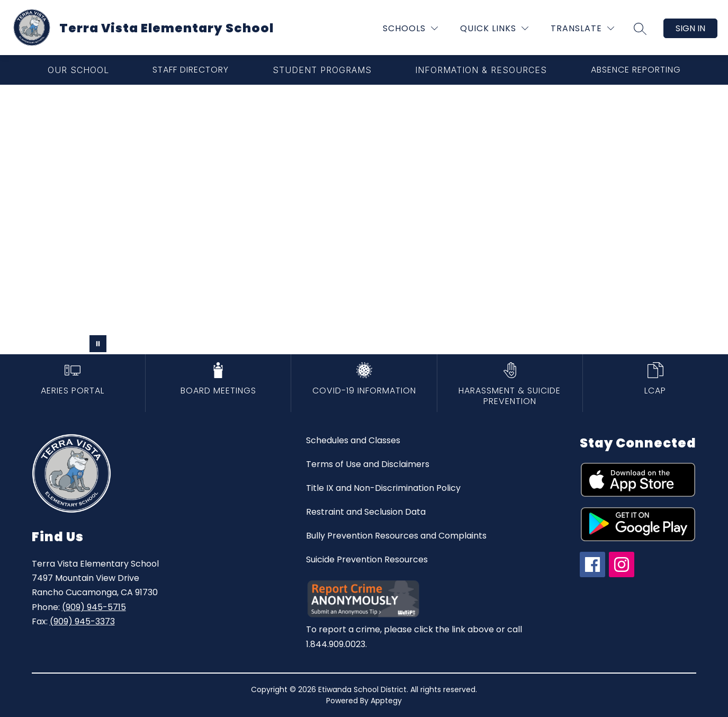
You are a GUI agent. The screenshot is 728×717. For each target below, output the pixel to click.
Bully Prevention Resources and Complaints (396, 536)
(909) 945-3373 (82, 621)
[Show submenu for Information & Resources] (481, 70)
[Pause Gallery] (98, 344)
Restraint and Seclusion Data (366, 512)
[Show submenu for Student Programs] (322, 70)
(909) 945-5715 (94, 607)
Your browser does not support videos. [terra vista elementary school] (364, 219)
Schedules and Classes (353, 440)
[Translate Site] (582, 28)
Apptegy (386, 701)
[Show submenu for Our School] (78, 70)
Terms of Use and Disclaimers (368, 464)
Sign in (690, 28)
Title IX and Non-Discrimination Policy (383, 488)
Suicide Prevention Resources (367, 559)
